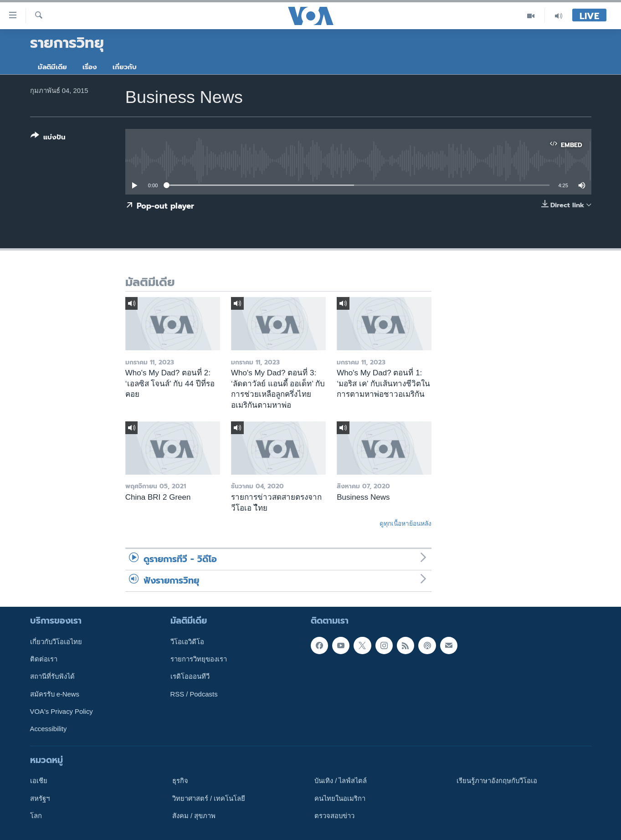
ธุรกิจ (180, 781)
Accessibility (49, 729)
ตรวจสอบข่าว (334, 816)
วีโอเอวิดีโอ (187, 641)
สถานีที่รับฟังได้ (52, 676)
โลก (36, 816)
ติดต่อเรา (44, 659)
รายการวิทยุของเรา (199, 659)
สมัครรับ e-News (55, 694)
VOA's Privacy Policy (62, 712)
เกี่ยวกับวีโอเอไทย (56, 641)
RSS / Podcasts (194, 694)
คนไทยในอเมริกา (340, 798)
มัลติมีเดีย (52, 67)
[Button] (48, 138)
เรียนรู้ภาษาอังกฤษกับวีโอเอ (497, 781)
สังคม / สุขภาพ (194, 816)
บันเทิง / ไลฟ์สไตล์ (341, 781)
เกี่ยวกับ (125, 67)
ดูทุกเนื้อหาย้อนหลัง (405, 523)
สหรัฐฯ (40, 798)
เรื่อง (90, 67)
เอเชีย (39, 781)
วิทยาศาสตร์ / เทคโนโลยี (209, 798)
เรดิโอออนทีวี (190, 676)
